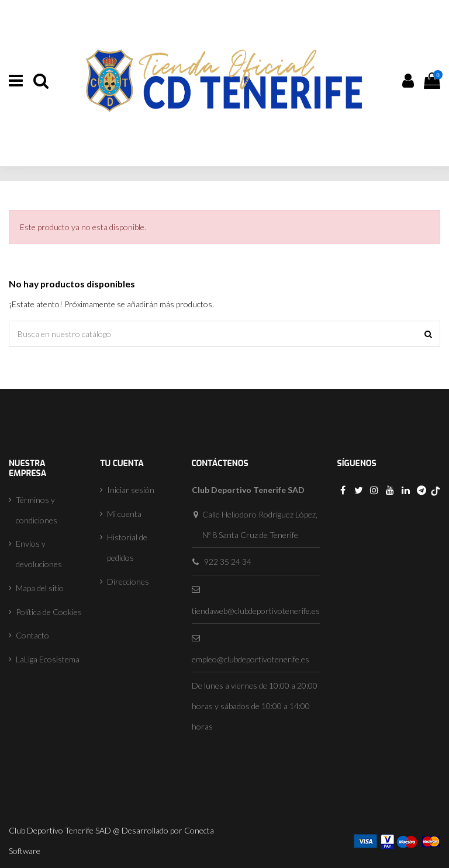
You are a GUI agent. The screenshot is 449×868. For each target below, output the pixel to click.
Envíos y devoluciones (39, 554)
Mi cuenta (124, 514)
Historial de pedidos (127, 547)
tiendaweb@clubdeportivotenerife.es (256, 611)
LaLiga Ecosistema (48, 659)
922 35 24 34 (228, 562)
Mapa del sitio (40, 588)
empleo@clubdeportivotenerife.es (251, 659)
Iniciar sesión (131, 490)
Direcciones (128, 581)
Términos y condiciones (37, 510)
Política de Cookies (49, 612)
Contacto (32, 635)
